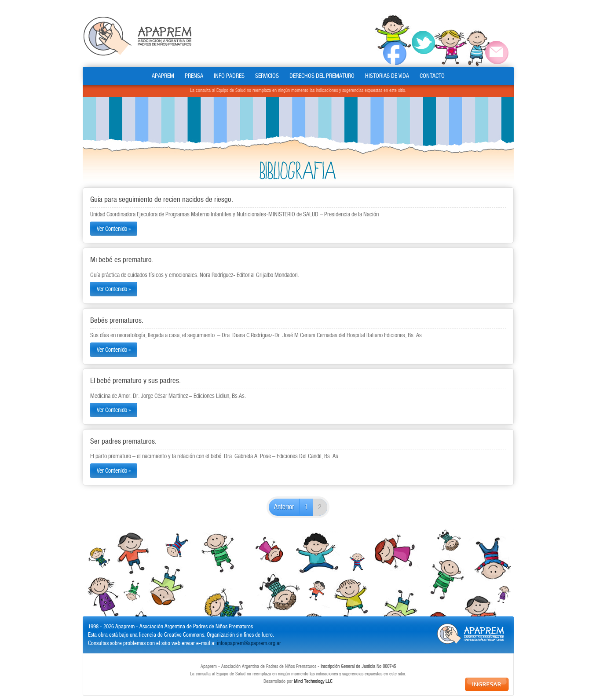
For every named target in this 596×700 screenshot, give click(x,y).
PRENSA (194, 76)
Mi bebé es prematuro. (122, 260)
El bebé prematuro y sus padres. (135, 381)
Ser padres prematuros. (123, 441)
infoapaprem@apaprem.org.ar (249, 643)
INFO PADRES (229, 76)
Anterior (284, 507)
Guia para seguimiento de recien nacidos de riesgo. (162, 200)
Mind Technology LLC (313, 682)
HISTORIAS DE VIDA (387, 76)
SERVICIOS (267, 76)
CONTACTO (432, 76)
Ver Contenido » (114, 229)
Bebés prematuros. (117, 321)
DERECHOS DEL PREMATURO (322, 76)
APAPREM (163, 76)
